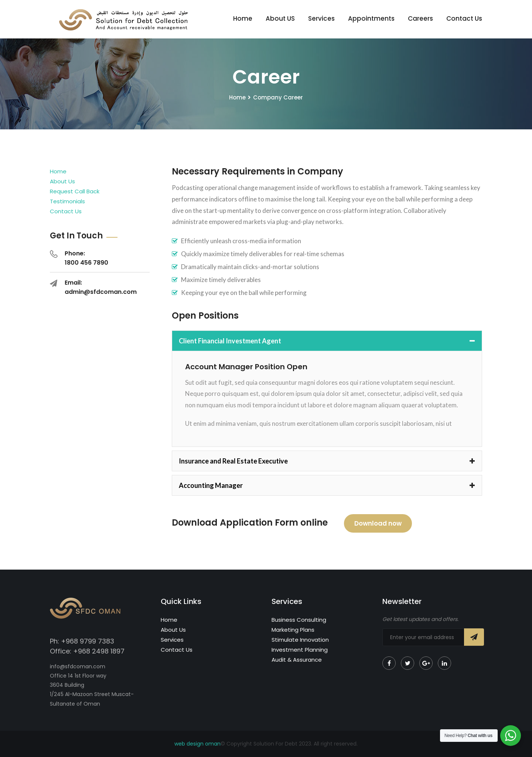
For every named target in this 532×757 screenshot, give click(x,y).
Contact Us (464, 18)
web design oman (197, 744)
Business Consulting (299, 620)
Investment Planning (300, 650)
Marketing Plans (293, 630)
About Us (62, 181)
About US (280, 18)
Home (243, 18)
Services (321, 18)
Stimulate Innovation (300, 640)
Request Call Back (75, 191)
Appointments (371, 18)
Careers (420, 18)
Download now (378, 523)
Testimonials (67, 201)
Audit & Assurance (297, 660)
